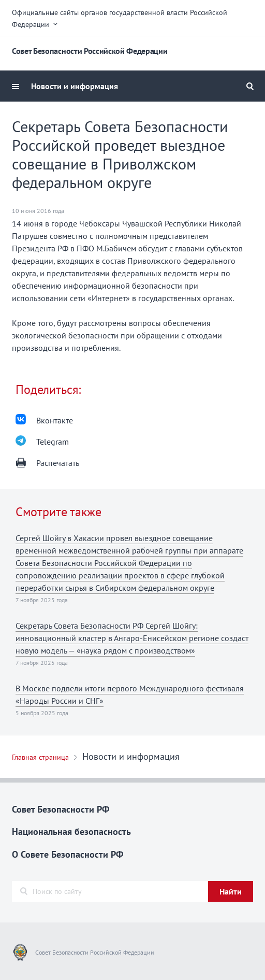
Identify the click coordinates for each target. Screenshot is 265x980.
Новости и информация (75, 86)
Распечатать (58, 463)
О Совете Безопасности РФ (68, 854)
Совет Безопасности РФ (61, 809)
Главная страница (40, 757)
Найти (231, 891)
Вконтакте (55, 420)
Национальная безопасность (71, 832)
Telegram (53, 442)
